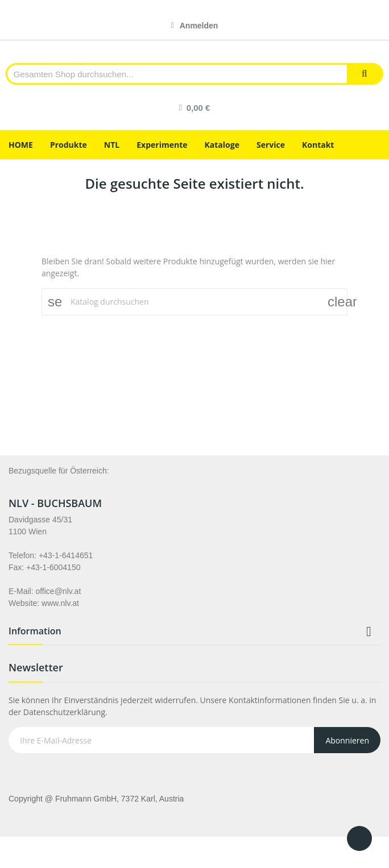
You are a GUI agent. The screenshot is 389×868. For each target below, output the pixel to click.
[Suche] (194, 302)
